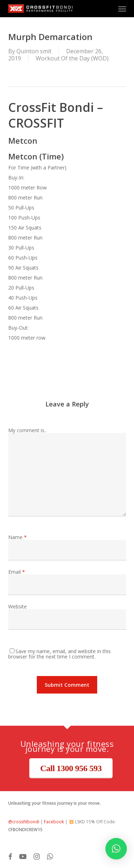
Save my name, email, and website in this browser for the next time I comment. (59, 654)
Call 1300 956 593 (71, 768)
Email (17, 572)
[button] (122, 9)
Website (18, 606)
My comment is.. (27, 430)
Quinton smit (34, 51)
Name (18, 537)
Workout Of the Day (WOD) (72, 58)
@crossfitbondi (24, 822)
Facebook (54, 822)
